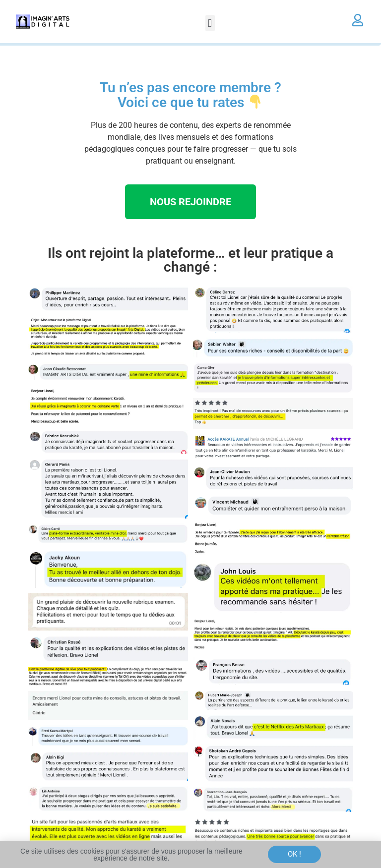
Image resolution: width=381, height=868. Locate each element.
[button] (210, 23)
